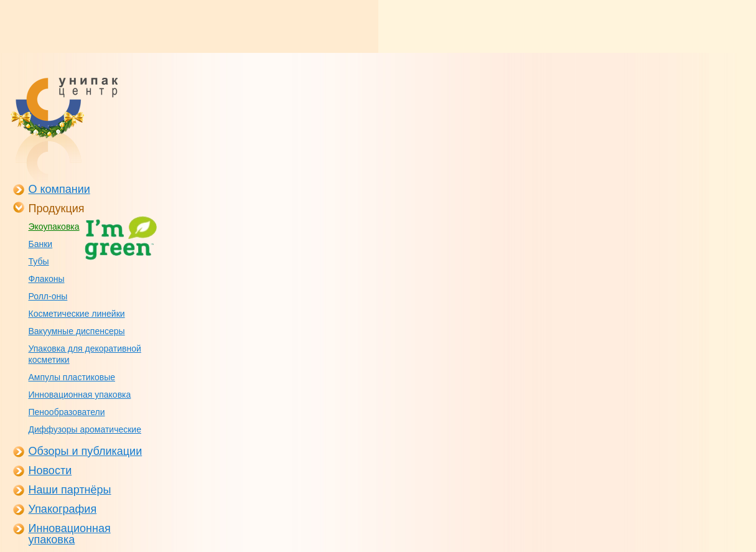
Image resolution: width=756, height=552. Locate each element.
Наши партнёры (70, 490)
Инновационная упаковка (80, 395)
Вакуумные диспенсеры (77, 331)
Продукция (57, 208)
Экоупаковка (54, 227)
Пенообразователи (67, 412)
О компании (59, 189)
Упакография (63, 509)
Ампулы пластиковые (72, 377)
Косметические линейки (77, 314)
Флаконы (47, 279)
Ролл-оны (48, 296)
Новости (50, 470)
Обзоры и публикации (86, 451)
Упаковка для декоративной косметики (85, 354)
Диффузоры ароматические (85, 429)
